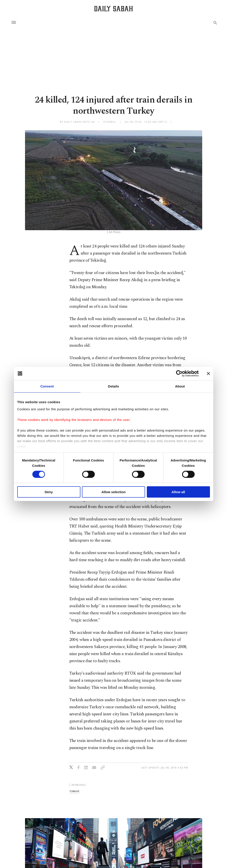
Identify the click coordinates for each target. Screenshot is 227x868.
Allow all (178, 492)
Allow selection (113, 492)
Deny (49, 492)
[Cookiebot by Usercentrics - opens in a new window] (179, 374)
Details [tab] (114, 386)
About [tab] (180, 386)
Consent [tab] (47, 386)
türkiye (74, 791)
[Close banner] (208, 374)
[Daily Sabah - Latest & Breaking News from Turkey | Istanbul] (113, 9)
